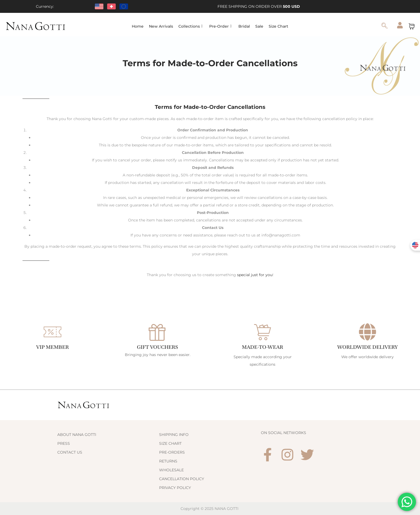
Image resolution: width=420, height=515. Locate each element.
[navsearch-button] (385, 26)
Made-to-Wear (263, 347)
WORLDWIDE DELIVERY (367, 347)
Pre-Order (220, 26)
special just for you (255, 275)
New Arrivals (161, 26)
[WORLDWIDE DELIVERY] (367, 332)
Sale (259, 26)
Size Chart (278, 26)
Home (138, 26)
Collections (190, 26)
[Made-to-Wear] (262, 332)
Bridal (244, 26)
